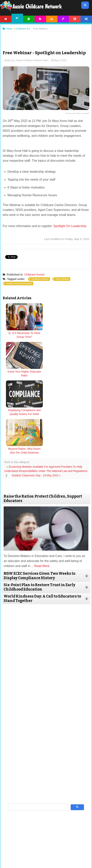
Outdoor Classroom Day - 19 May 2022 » (36, 398)
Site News (29, 842)
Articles (29, 19)
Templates (63, 19)
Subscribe (47, 848)
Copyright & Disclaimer (69, 842)
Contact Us (60, 848)
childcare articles (41, 279)
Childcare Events (34, 275)
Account (86, 19)
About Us (17, 842)
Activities (40, 19)
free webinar (63, 279)
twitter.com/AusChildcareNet (49, 817)
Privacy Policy (33, 848)
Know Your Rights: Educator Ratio (68, 335)
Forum (75, 19)
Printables (52, 19)
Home (6, 19)
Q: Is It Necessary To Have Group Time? (24, 335)
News (17, 18)
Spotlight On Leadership (70, 226)
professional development (20, 283)
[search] (38, 730)
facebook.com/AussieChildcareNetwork (49, 822)
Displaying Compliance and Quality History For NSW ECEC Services (24, 375)
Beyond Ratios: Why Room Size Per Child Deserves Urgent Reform (68, 375)
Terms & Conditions (46, 842)
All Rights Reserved (69, 858)
